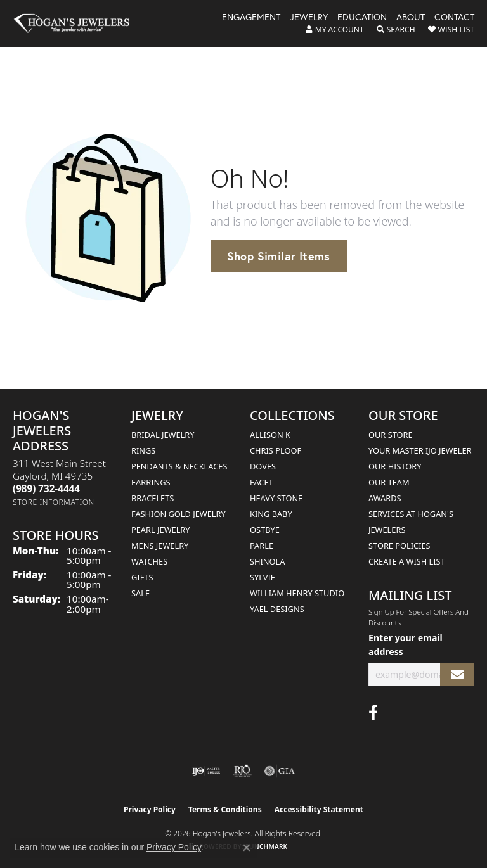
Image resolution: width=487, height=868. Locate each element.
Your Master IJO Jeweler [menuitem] (420, 450)
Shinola (267, 561)
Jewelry (309, 18)
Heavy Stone (276, 498)
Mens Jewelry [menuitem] (160, 546)
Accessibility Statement (319, 809)
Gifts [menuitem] (142, 577)
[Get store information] (54, 502)
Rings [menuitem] (143, 450)
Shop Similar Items (279, 256)
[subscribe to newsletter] (457, 674)
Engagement (251, 18)
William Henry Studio (297, 593)
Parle (262, 546)
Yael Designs (277, 609)
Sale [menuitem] (140, 593)
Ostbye (265, 530)
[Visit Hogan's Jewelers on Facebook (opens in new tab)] (373, 713)
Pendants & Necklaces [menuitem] (179, 466)
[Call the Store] (46, 488)
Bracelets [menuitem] (153, 498)
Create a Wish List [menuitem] (407, 561)
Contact (454, 18)
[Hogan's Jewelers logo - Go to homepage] (77, 23)
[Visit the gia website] (280, 771)
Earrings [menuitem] (151, 482)
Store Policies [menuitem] (399, 546)
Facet (262, 482)
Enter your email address (406, 644)
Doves (263, 466)
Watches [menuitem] (149, 561)
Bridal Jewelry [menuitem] (163, 435)
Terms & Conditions (225, 809)
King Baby (271, 514)
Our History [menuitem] (395, 466)
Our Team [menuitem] (389, 482)
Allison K (270, 435)
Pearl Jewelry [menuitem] (161, 530)
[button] (335, 30)
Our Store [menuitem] (391, 435)
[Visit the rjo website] (242, 771)
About (411, 18)
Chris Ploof (276, 450)
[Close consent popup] (247, 848)
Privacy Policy (150, 809)
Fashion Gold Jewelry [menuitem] (179, 514)
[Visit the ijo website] (206, 771)
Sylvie (263, 577)
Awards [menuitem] (385, 498)
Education (362, 18)
